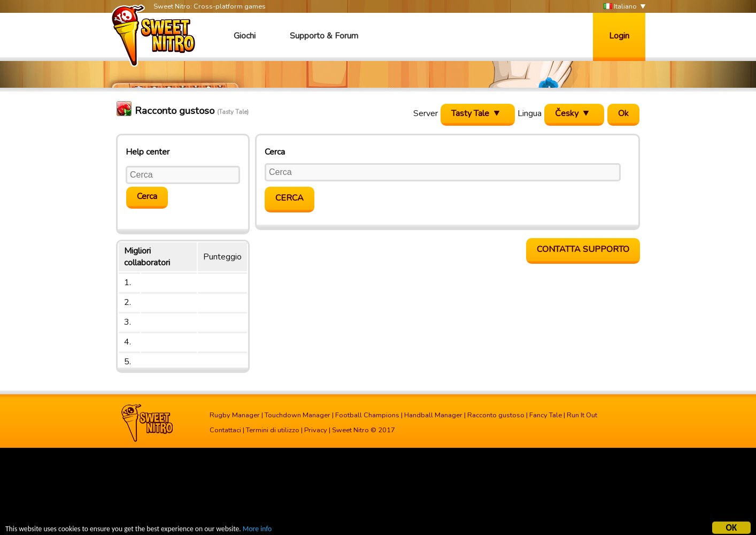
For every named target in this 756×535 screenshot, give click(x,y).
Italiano (620, 7)
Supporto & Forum (324, 36)
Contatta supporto (583, 249)
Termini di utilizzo (273, 430)
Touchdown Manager (298, 415)
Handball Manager (433, 415)
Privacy (316, 430)
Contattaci (225, 430)
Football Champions (367, 415)
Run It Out (582, 415)
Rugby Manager (235, 415)
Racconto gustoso (496, 415)
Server (426, 113)
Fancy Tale (546, 415)
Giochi (245, 36)
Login (619, 36)
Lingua (530, 113)
